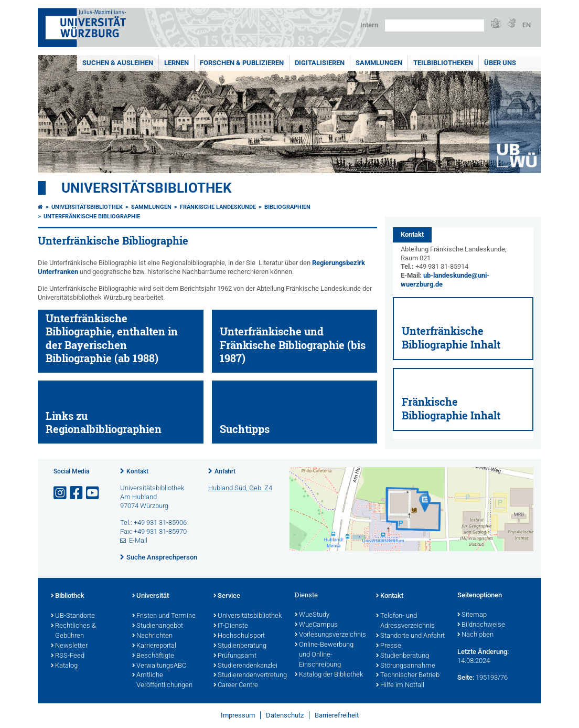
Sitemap (472, 615)
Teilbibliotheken (443, 63)
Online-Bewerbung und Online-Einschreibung (324, 655)
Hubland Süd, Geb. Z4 (240, 488)
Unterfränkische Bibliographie (92, 217)
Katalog (64, 666)
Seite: (466, 677)
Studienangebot (158, 626)
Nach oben (475, 635)
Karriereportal (154, 646)
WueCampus (316, 625)
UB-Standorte (73, 616)
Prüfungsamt (235, 656)
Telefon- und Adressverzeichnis (405, 621)
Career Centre (236, 685)
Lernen (176, 63)
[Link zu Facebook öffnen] (77, 493)
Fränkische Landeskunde (218, 207)
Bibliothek (68, 596)
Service (227, 596)
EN (527, 25)
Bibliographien (287, 207)
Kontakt (137, 471)
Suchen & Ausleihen (118, 63)
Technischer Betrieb (408, 676)
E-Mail (138, 540)
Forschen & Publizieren (242, 63)
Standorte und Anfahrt (410, 636)
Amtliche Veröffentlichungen (162, 680)
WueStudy (312, 615)
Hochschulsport (239, 636)
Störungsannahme (406, 666)
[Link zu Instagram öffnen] (61, 493)
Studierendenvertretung (249, 676)
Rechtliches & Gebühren (73, 631)
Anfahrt (225, 471)
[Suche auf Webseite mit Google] (435, 25)
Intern (369, 25)
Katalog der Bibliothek (329, 675)
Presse (389, 646)
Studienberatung (240, 646)
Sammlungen (379, 63)
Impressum (238, 715)
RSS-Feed (68, 656)
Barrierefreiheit (337, 715)
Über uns (500, 63)
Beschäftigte (153, 656)
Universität (151, 596)
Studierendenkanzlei (245, 666)
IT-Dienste (231, 626)
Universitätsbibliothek (147, 188)
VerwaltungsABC (159, 666)
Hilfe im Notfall (400, 685)
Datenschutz (285, 715)
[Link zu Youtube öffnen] (93, 493)
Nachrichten (152, 636)
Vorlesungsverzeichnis (330, 635)
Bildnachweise (481, 625)
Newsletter (69, 646)
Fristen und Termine (164, 616)
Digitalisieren (320, 63)
